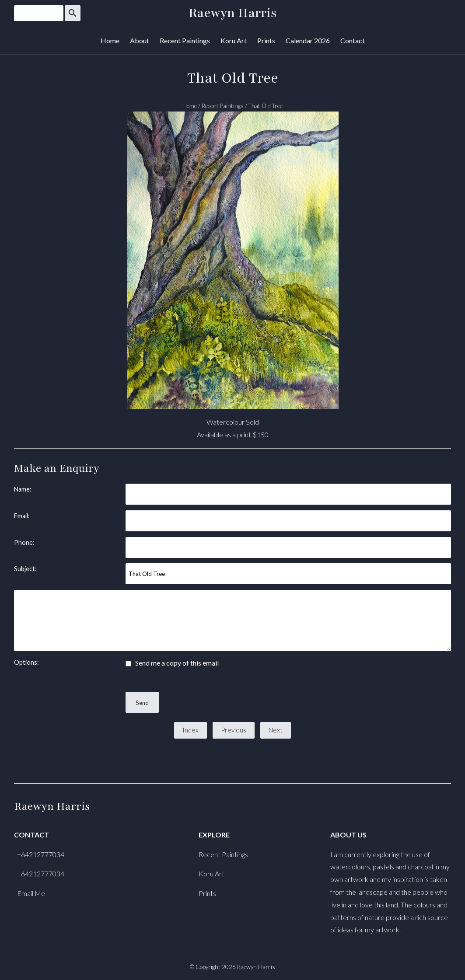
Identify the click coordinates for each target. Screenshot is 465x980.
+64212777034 (41, 854)
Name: (23, 489)
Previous (234, 730)
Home (110, 40)
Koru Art (234, 40)
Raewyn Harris (233, 13)
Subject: (25, 569)
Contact (353, 40)
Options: (26, 662)
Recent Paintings (185, 40)
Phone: (24, 542)
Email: (22, 516)
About (140, 40)
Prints (266, 40)
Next (276, 730)
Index (191, 730)
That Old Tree (266, 106)
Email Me (31, 893)
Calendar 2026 (308, 40)
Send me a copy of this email (172, 663)
